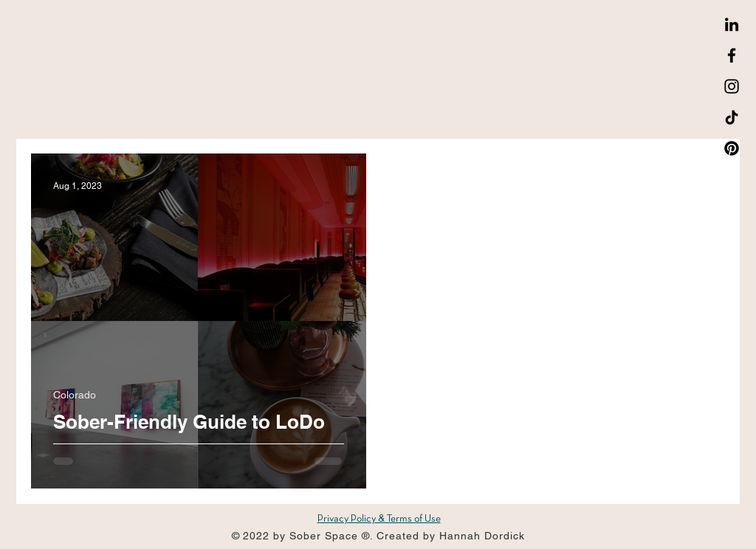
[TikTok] (732, 117)
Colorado (75, 395)
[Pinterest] (732, 148)
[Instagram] (732, 86)
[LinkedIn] (732, 24)
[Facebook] (732, 55)
